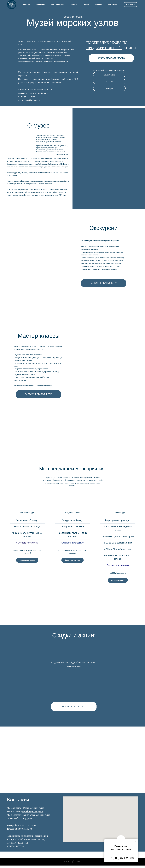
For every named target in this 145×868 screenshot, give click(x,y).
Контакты (112, 4)
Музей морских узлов (34, 810)
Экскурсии (41, 4)
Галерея (99, 4)
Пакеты (74, 4)
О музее (27, 4)
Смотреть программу (27, 543)
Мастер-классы (58, 4)
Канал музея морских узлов (37, 817)
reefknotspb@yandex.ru (25, 821)
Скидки (86, 4)
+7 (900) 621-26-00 (121, 858)
